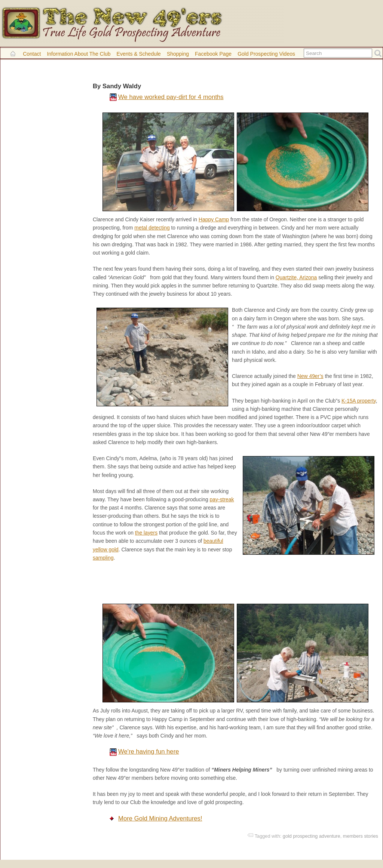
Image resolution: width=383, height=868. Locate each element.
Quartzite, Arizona (296, 277)
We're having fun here (148, 752)
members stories (361, 836)
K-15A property (359, 401)
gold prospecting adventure (312, 836)
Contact (32, 54)
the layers (146, 533)
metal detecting (152, 228)
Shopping (178, 54)
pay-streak (222, 499)
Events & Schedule (139, 54)
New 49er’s (310, 376)
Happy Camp (214, 219)
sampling (103, 558)
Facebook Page (213, 54)
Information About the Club (79, 54)
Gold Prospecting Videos (266, 54)
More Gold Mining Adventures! (160, 818)
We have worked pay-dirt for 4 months (171, 97)
